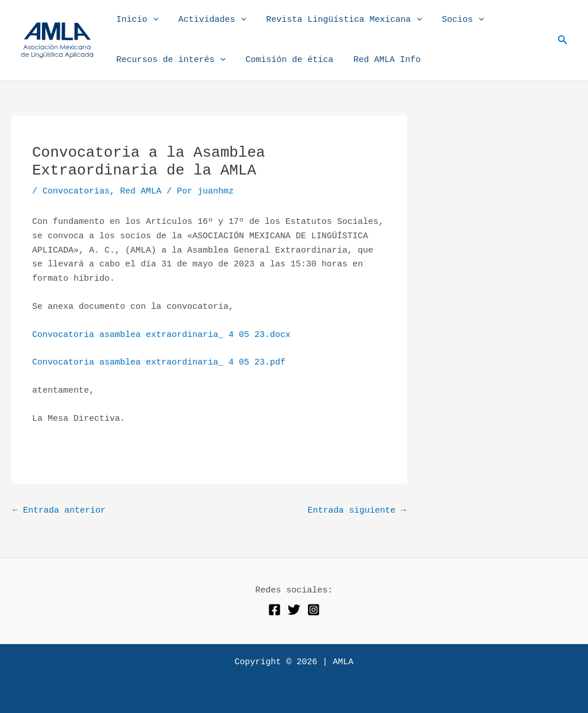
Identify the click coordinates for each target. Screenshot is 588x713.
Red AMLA (141, 191)
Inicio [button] (136, 20)
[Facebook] (274, 610)
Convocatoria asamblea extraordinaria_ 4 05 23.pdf (159, 363)
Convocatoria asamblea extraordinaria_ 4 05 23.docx (161, 335)
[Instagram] (314, 610)
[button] (151, 20)
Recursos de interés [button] (169, 60)
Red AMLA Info (380, 60)
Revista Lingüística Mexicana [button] (337, 20)
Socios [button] (453, 20)
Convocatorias (76, 191)
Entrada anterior (59, 511)
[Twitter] (294, 610)
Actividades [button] (208, 20)
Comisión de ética (285, 60)
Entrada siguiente (357, 511)
